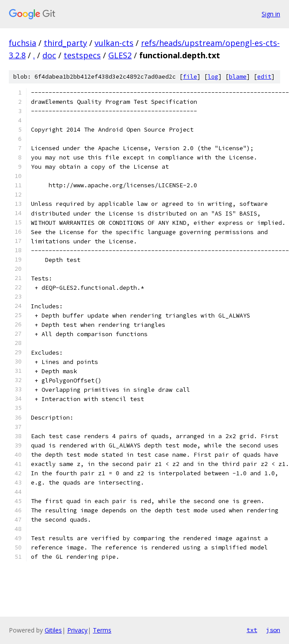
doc (49, 55)
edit (264, 77)
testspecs (82, 55)
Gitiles (53, 630)
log (213, 77)
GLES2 (120, 55)
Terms (102, 630)
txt (252, 630)
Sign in (271, 14)
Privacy (77, 630)
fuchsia (23, 43)
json (273, 630)
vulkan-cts (114, 43)
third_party (65, 43)
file (190, 77)
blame (238, 77)
